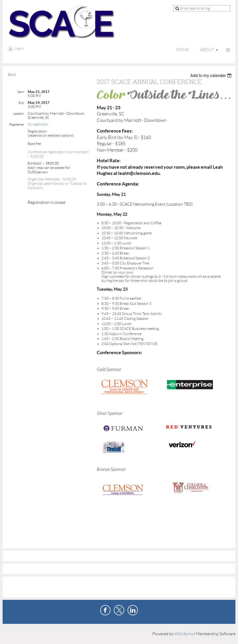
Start (21, 92)
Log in (19, 48)
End (21, 103)
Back (12, 75)
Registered (17, 124)
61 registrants (38, 124)
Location (18, 114)
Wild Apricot (185, 634)
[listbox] (211, 76)
